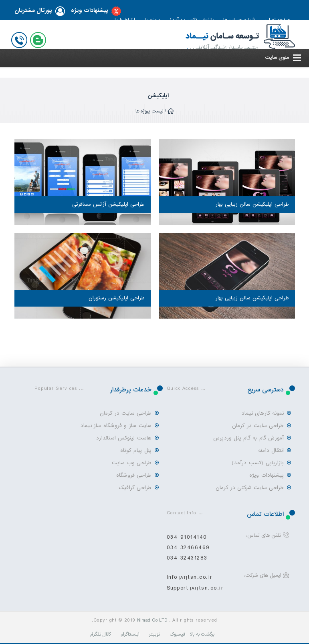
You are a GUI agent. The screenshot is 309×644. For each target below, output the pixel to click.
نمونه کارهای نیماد (263, 413)
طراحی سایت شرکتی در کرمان (250, 488)
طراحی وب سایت (132, 463)
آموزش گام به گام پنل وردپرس (248, 438)
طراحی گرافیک (135, 488)
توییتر (154, 634)
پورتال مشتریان (40, 11)
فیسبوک (177, 634)
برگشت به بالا (202, 634)
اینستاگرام (130, 634)
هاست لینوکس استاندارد (124, 438)
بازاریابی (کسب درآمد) (258, 463)
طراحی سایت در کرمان (258, 426)
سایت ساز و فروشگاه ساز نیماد (116, 426)
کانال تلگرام (101, 634)
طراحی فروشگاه (134, 475)
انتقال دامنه (271, 450)
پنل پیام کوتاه (136, 450)
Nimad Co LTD (152, 620)
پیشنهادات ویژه (96, 11)
